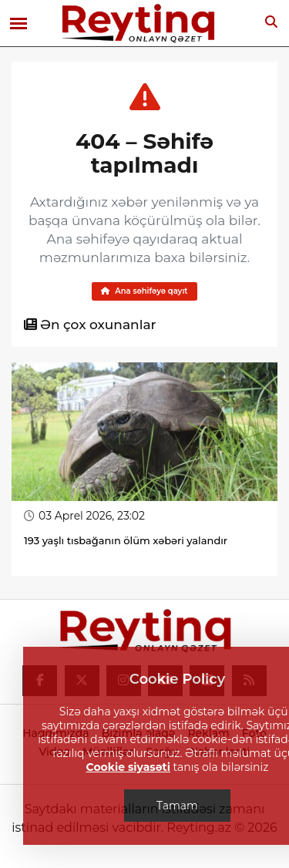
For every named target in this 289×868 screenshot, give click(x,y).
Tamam (177, 806)
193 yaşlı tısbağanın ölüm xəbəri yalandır (126, 540)
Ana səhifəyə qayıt (144, 291)
